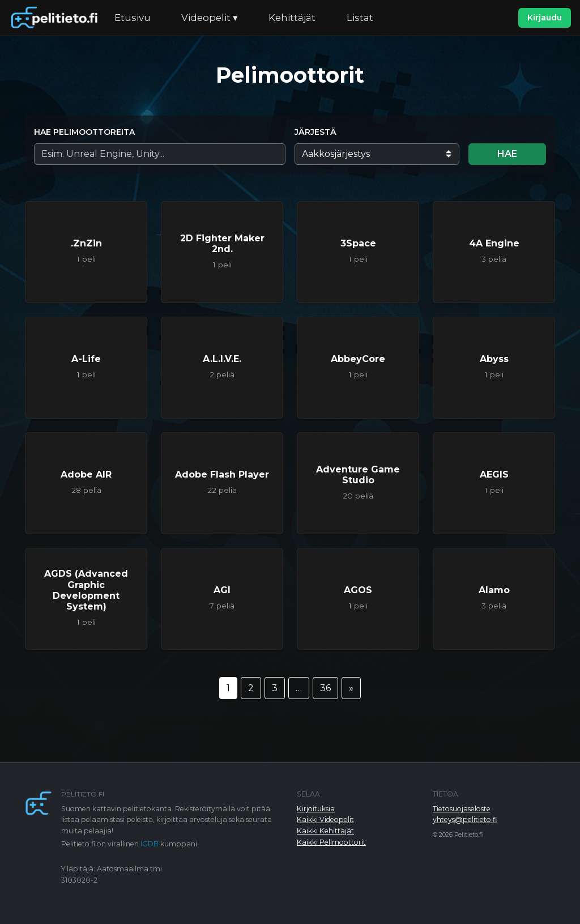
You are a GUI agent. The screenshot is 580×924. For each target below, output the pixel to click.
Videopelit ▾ (210, 18)
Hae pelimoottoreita (84, 132)
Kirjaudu (545, 18)
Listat (360, 18)
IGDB (150, 844)
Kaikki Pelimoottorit (331, 842)
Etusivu (133, 18)
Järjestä (315, 132)
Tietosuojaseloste (462, 809)
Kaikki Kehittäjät (325, 831)
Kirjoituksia (316, 809)
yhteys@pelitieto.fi (465, 819)
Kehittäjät (292, 18)
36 (325, 688)
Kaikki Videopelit (325, 819)
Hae (507, 154)
